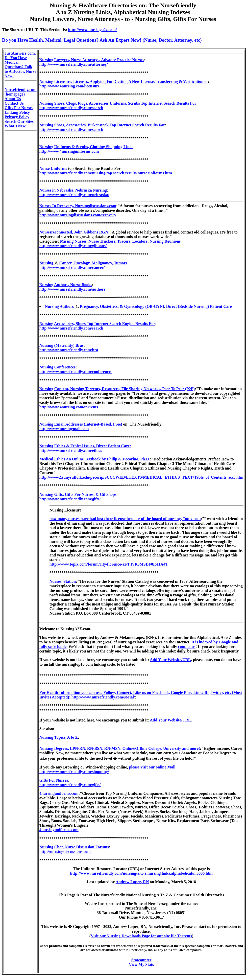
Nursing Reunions (165, 241)
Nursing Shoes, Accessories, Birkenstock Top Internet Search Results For (102, 125)
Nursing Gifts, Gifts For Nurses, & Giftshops (78, 494)
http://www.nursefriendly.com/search (71, 108)
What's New (15, 126)
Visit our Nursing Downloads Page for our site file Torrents (141, 936)
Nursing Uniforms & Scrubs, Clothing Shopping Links (86, 147)
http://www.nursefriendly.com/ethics (71, 450)
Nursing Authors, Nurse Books (66, 285)
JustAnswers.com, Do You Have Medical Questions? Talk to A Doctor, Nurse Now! (20, 65)
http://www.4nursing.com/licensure (70, 86)
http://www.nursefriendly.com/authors (72, 289)
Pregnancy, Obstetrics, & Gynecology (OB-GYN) (122, 306)
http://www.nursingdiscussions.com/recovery (78, 215)
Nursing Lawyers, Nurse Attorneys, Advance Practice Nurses (92, 60)
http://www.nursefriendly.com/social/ (103, 697)
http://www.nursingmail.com (64, 429)
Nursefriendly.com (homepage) (21, 92)
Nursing (46, 263)
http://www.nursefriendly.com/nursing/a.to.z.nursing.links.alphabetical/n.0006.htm (141, 873)
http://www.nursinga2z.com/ (93, 30)
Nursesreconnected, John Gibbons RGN (74, 232)
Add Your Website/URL (170, 660)
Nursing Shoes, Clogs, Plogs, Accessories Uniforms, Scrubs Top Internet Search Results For (118, 103)
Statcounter (141, 960)
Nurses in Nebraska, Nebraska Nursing (73, 190)
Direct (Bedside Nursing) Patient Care (199, 306)
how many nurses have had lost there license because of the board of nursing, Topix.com (125, 519)
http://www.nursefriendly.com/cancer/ (72, 267)
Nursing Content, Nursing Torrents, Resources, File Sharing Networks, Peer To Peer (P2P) (117, 389)
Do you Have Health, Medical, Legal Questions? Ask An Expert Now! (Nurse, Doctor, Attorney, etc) (102, 40)
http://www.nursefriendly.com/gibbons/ (73, 246)
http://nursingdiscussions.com (65, 851)
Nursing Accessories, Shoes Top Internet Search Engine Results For (97, 324)
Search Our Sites (19, 121)
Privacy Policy (17, 117)
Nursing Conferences (57, 367)
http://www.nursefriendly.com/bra (69, 350)
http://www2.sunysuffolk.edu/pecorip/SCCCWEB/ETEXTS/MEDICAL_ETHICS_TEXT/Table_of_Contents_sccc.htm (141, 477)
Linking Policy (17, 112)
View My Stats (141, 964)
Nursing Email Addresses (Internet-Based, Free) (81, 424)
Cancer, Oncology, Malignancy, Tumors (93, 263)
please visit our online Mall (152, 767)
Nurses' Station (63, 581)
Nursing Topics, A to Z (59, 737)
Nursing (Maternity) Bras (62, 345)
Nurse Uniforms (53, 168)
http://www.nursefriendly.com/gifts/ (70, 499)
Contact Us (14, 103)
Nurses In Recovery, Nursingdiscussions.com (78, 206)
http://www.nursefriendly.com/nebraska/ (74, 195)
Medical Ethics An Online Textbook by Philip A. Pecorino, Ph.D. (95, 459)
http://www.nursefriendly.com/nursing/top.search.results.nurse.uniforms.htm (106, 173)
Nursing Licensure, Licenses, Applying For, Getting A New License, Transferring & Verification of (124, 81)
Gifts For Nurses (19, 108)
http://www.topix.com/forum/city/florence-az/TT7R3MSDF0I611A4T (109, 564)
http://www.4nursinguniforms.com (69, 151)
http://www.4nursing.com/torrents (69, 407)
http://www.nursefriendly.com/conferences (76, 372)
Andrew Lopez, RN (132, 882)
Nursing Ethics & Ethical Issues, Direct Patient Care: (85, 446)
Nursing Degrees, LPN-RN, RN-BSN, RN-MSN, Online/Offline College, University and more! (120, 748)
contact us (187, 647)
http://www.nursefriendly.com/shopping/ (74, 772)
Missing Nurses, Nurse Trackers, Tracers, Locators (104, 241)
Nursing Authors (59, 306)
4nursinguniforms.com (59, 793)
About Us (13, 99)
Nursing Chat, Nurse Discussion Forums (74, 847)
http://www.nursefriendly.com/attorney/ (74, 64)
